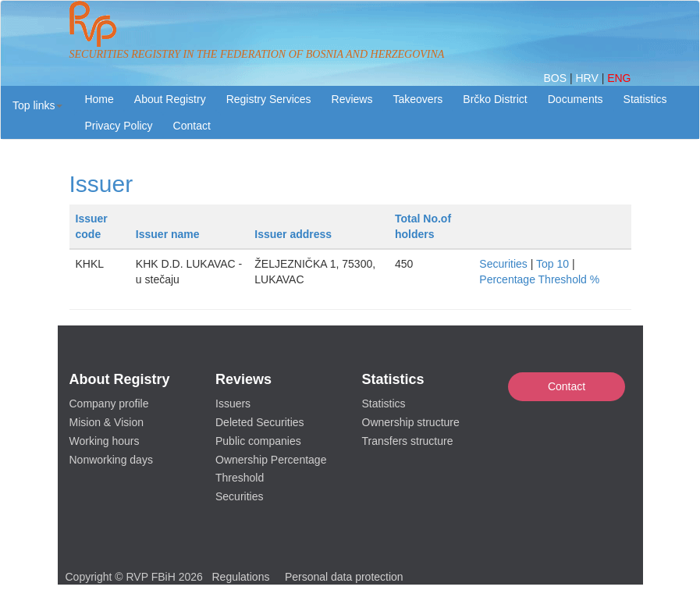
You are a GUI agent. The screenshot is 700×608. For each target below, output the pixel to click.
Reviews (352, 99)
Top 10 (553, 264)
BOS (556, 78)
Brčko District (495, 99)
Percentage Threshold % (539, 279)
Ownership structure (411, 422)
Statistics (645, 99)
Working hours (105, 441)
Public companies (258, 441)
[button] (37, 105)
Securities (503, 264)
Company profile (109, 404)
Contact (567, 386)
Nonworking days (111, 460)
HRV (588, 78)
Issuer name (168, 234)
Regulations (241, 577)
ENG (619, 78)
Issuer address (293, 234)
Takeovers (418, 99)
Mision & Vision (107, 422)
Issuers (233, 404)
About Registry (170, 99)
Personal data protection (344, 577)
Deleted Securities (260, 422)
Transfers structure (408, 441)
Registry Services (269, 99)
